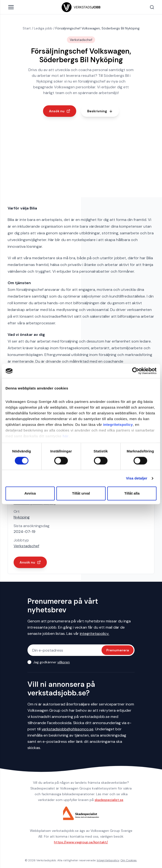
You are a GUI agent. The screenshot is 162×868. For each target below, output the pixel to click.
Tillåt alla (132, 493)
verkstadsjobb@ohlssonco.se (67, 729)
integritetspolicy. (94, 634)
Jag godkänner (51, 662)
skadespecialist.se (109, 800)
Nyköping (22, 517)
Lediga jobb (43, 28)
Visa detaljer (137, 478)
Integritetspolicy (108, 860)
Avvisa (30, 493)
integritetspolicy (118, 425)
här (66, 436)
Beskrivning (100, 111)
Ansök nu (60, 111)
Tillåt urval (81, 493)
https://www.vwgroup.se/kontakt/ (81, 842)
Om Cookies (129, 860)
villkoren (64, 662)
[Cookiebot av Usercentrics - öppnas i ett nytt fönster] (136, 371)
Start (27, 28)
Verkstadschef (26, 546)
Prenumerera (118, 650)
